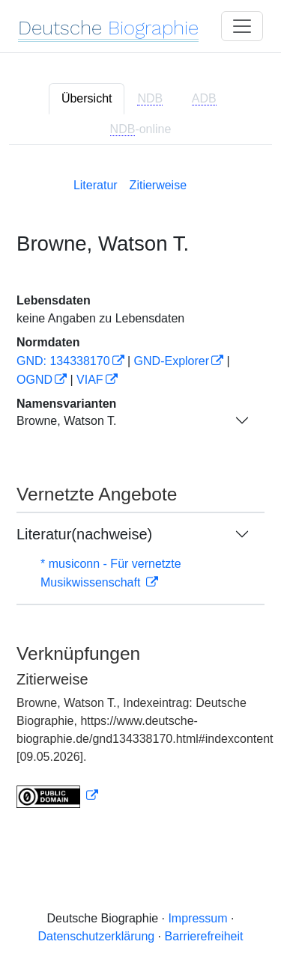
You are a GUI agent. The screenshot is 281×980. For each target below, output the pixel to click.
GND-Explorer (172, 361)
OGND (34, 380)
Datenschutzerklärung (97, 936)
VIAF (90, 380)
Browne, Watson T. (66, 421)
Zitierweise (158, 185)
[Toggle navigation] (242, 26)
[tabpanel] (140, 490)
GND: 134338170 (63, 361)
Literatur (96, 185)
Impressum (197, 918)
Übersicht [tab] (87, 98)
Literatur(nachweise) (84, 534)
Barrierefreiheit (204, 936)
